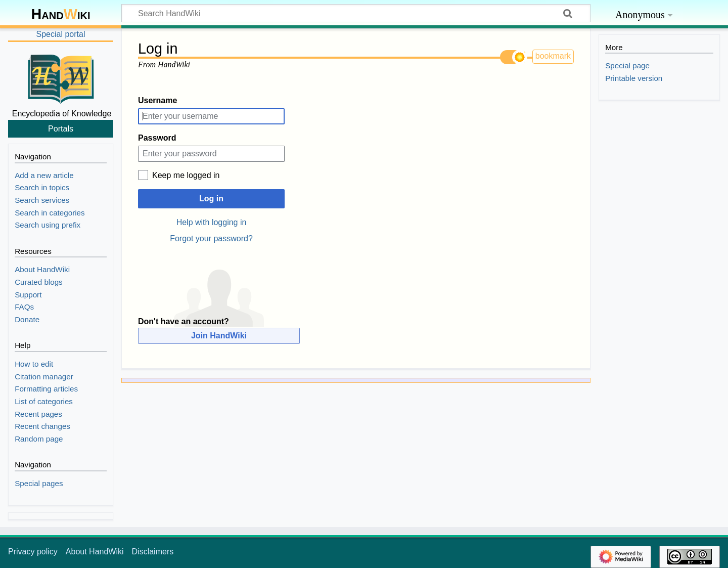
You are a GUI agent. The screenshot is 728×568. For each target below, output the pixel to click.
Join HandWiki (219, 336)
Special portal (61, 34)
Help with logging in (212, 222)
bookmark (553, 56)
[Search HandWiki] (356, 13)
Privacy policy (33, 552)
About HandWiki (95, 552)
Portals (61, 128)
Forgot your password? (211, 238)
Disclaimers (153, 552)
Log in (211, 199)
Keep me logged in (186, 175)
